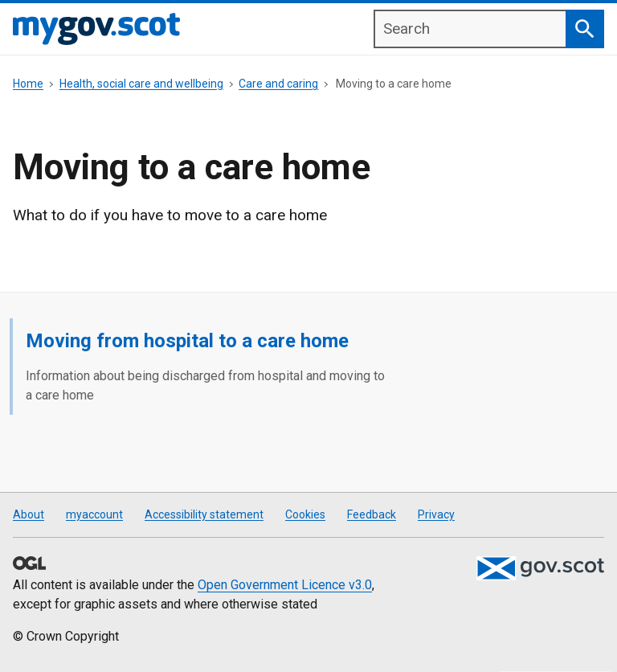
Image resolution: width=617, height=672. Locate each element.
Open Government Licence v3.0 (285, 585)
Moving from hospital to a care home (187, 341)
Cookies (305, 514)
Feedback (372, 514)
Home (28, 84)
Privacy (436, 514)
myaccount (94, 514)
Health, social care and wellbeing (141, 84)
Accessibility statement (204, 514)
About (29, 514)
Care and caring (278, 84)
